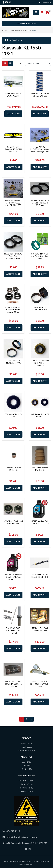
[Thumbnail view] (5, 63)
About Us (27, 762)
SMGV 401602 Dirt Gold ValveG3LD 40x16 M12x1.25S (13, 203)
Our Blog (27, 765)
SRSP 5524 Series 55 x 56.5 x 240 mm (40, 95)
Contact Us (27, 769)
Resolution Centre (27, 750)
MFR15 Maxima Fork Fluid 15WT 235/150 (40, 522)
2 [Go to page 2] (26, 719)
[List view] (10, 63)
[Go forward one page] (31, 719)
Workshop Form (26, 781)
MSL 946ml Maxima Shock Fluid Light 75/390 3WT (13, 577)
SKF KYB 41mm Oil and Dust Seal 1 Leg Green (40, 256)
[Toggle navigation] (36, 12)
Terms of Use (27, 784)
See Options (13, 114)
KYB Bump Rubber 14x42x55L (40, 469)
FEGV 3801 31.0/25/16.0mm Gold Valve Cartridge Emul (40, 149)
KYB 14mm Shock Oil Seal (13, 415)
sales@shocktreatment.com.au (22, 837)
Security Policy (27, 791)
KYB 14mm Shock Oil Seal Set (40, 415)
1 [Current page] (22, 719)
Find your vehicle (26, 24)
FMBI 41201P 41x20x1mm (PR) (40, 308)
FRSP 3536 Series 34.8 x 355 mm (13, 95)
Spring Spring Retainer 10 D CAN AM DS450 (13, 149)
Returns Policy (26, 788)
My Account (27, 743)
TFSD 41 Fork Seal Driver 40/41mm (40, 629)
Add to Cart (13, 167)
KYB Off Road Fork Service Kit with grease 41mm (13, 310)
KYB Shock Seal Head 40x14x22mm (13, 522)
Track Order (27, 747)
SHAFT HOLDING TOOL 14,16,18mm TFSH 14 (13, 684)
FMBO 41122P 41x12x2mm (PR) (13, 362)
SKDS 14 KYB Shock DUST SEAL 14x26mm (40, 363)
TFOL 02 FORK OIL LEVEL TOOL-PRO (40, 576)
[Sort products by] (38, 63)
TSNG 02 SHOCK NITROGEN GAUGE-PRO (40, 684)
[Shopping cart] (47, 12)
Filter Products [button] (13, 40)
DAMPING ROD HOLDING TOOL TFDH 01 (13, 630)
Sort (22, 63)
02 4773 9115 (13, 831)
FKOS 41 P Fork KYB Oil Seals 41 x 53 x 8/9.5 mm (40, 203)
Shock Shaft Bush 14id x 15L (13, 469)
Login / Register (44, 2)
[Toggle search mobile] (41, 12)
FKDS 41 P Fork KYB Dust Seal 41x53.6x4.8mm (13, 256)
